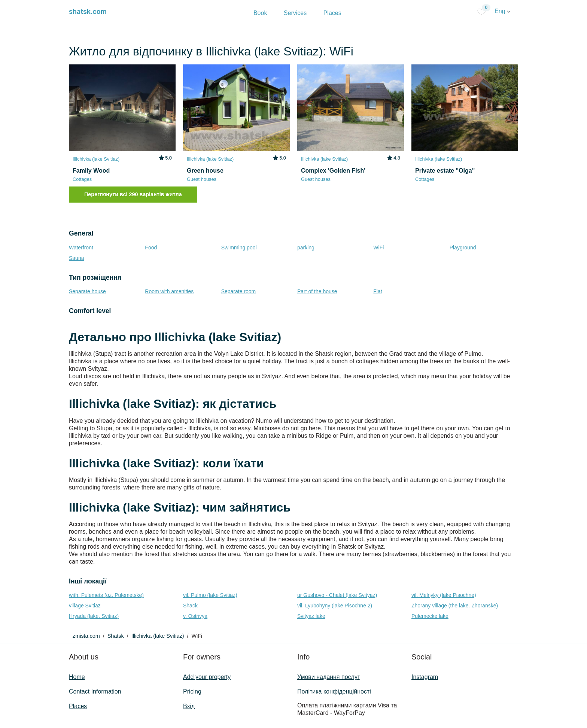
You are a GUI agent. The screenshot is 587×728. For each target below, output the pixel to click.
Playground (463, 248)
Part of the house (317, 291)
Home (77, 677)
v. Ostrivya (195, 616)
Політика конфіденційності (334, 691)
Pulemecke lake (430, 616)
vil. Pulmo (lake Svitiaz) (210, 595)
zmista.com (86, 636)
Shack (190, 606)
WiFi (378, 248)
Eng (503, 11)
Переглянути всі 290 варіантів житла (133, 194)
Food (151, 248)
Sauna (76, 258)
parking (306, 248)
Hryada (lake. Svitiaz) (94, 616)
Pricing (192, 691)
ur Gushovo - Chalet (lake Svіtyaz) (337, 595)
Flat (378, 291)
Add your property (207, 677)
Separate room (239, 291)
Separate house (87, 291)
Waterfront (81, 248)
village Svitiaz (85, 606)
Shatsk (116, 636)
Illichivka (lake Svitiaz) (158, 636)
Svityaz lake (311, 616)
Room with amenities (169, 291)
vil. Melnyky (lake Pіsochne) (444, 595)
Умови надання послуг (329, 677)
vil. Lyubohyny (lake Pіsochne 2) (335, 606)
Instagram (425, 677)
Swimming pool (239, 248)
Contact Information (95, 691)
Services (295, 13)
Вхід (189, 706)
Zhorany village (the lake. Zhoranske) (455, 606)
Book (260, 13)
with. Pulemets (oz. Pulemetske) (106, 595)
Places (332, 13)
